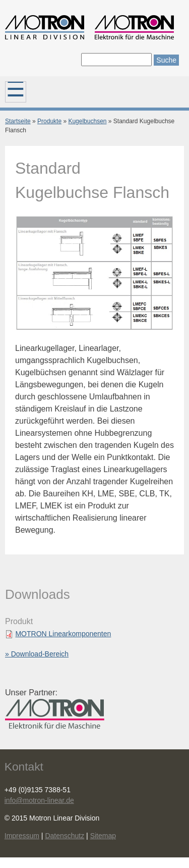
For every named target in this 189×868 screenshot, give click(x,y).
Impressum (22, 836)
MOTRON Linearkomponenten (63, 634)
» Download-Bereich (37, 654)
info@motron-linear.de (39, 800)
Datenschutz (65, 836)
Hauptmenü (16, 92)
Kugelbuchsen (87, 121)
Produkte (49, 121)
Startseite (18, 121)
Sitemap (103, 836)
